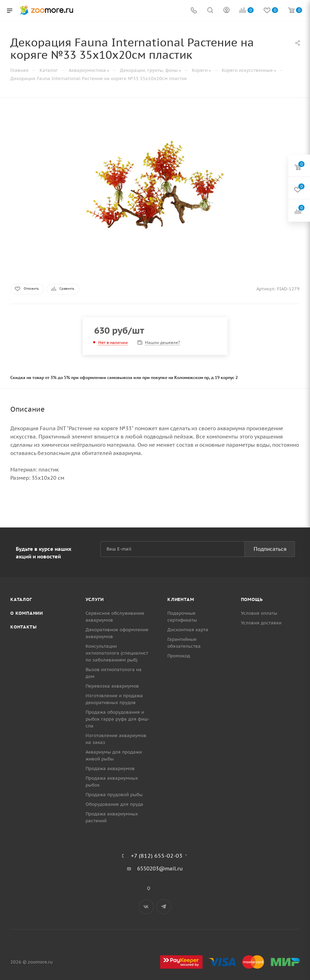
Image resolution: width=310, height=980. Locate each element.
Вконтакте (146, 907)
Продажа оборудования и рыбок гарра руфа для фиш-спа (118, 719)
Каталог (21, 599)
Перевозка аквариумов (112, 686)
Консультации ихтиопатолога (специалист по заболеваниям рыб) (117, 653)
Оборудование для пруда (114, 804)
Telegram (164, 907)
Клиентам (181, 599)
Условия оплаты (259, 613)
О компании (27, 613)
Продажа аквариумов (110, 769)
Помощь (252, 599)
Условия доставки (261, 623)
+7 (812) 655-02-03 (157, 856)
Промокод (179, 656)
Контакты (23, 627)
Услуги (95, 599)
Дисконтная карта (188, 630)
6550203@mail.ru (160, 868)
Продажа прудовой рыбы (114, 795)
